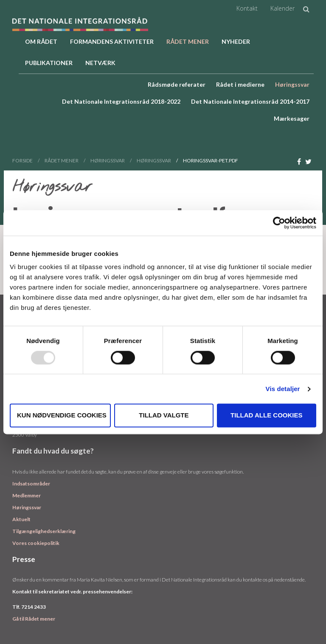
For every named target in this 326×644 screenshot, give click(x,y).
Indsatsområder (31, 484)
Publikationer (49, 63)
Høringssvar (108, 160)
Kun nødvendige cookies (62, 416)
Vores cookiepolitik (36, 543)
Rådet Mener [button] (188, 41)
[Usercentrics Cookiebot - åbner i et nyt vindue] (279, 223)
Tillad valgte (164, 416)
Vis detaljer (283, 389)
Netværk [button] (100, 63)
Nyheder (236, 41)
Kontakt (247, 8)
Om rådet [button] (41, 41)
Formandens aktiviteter (112, 41)
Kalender (282, 8)
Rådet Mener (62, 160)
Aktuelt (21, 519)
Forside (22, 160)
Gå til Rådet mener (34, 619)
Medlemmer (27, 495)
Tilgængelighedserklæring (44, 531)
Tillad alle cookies (266, 416)
